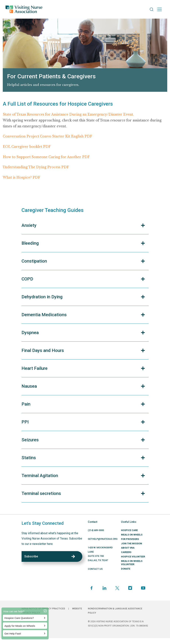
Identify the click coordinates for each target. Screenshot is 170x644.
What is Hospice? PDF (21, 177)
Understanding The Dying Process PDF (36, 167)
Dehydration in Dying (42, 297)
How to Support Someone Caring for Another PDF (46, 157)
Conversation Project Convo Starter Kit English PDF (47, 136)
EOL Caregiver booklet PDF (27, 147)
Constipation (34, 261)
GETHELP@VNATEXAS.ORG (103, 539)
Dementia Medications (44, 315)
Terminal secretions (41, 493)
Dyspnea (30, 333)
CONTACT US (95, 569)
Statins (29, 458)
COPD (27, 279)
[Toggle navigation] (160, 9)
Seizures (30, 440)
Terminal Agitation (40, 476)
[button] (152, 9)
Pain (26, 404)
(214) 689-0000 (96, 530)
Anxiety (29, 225)
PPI (25, 422)
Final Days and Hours (43, 350)
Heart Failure (35, 368)
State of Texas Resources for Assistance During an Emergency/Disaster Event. (68, 114)
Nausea (29, 386)
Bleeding (30, 243)
